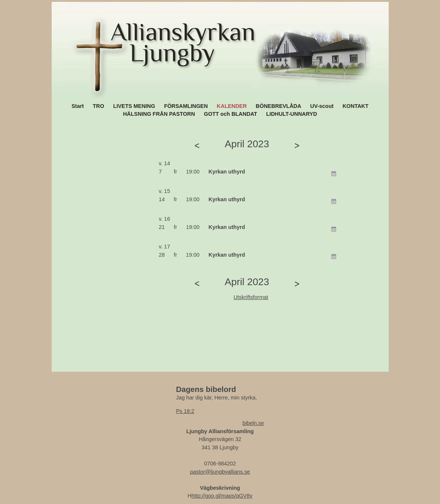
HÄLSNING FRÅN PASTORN (159, 114)
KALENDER (232, 106)
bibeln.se (253, 423)
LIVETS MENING (134, 106)
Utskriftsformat (251, 297)
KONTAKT (356, 106)
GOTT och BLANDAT (231, 114)
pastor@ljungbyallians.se (220, 472)
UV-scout (322, 106)
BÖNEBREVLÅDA (279, 106)
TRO (98, 106)
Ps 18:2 (185, 411)
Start (78, 106)
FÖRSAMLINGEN (186, 106)
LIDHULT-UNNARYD (292, 114)
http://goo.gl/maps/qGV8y (222, 496)
